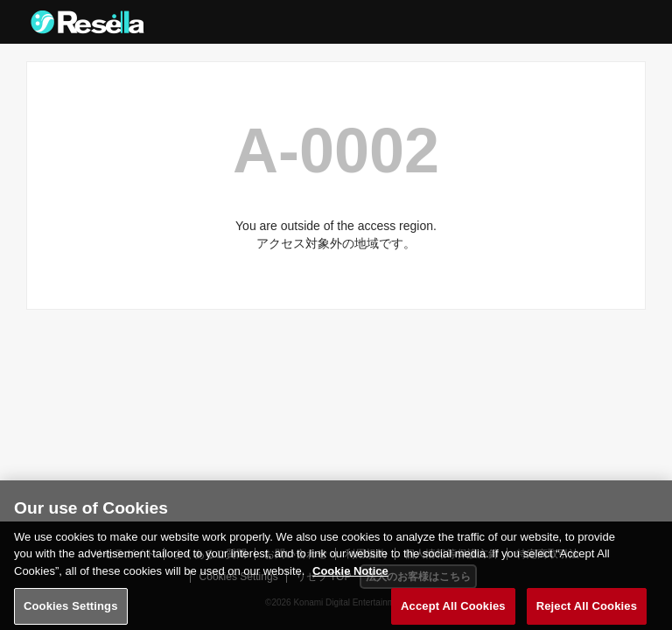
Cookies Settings (71, 611)
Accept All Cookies (453, 611)
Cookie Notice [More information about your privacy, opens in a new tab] (350, 576)
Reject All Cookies (587, 611)
